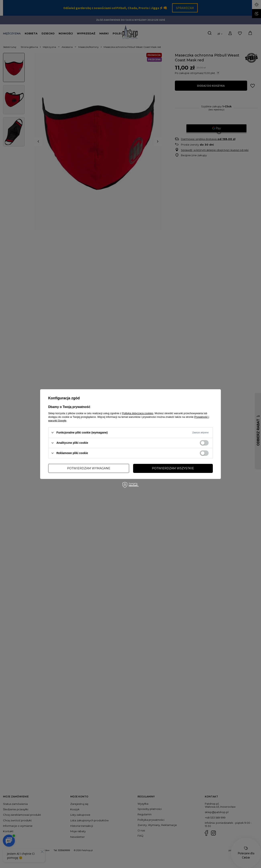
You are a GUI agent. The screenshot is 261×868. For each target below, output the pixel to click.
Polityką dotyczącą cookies (138, 413)
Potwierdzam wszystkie (173, 468)
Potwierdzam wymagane (89, 468)
